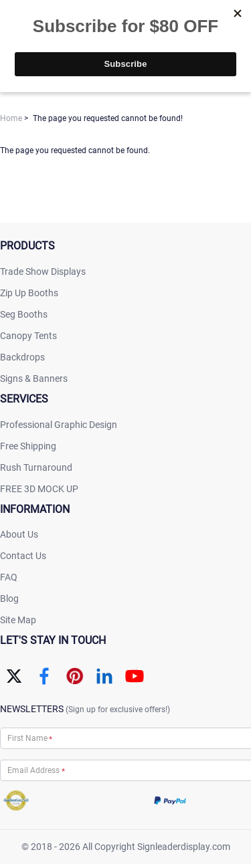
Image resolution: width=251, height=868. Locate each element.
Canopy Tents (28, 336)
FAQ (9, 577)
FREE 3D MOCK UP (39, 489)
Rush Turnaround (36, 467)
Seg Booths (24, 314)
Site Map (18, 620)
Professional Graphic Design (59, 425)
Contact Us (23, 556)
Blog (9, 599)
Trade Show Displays (43, 272)
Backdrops (22, 357)
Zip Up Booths (29, 293)
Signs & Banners (34, 378)
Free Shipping (28, 446)
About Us (19, 534)
